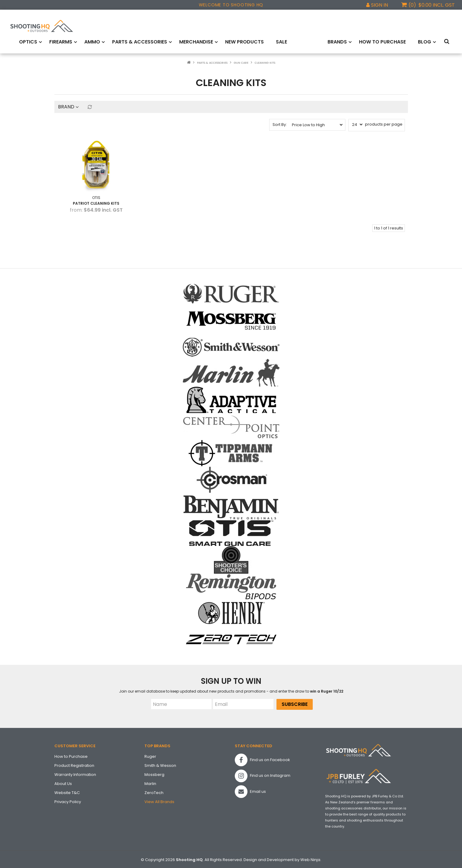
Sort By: (280, 124)
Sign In (380, 5)
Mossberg (154, 773)
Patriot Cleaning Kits (95, 202)
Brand (68, 106)
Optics (28, 42)
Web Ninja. (311, 859)
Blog (425, 42)
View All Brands (159, 801)
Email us (250, 791)
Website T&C (67, 791)
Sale (281, 42)
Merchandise (196, 42)
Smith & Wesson (160, 764)
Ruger (150, 755)
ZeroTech (154, 791)
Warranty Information (75, 773)
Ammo (92, 42)
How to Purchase (382, 42)
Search (448, 42)
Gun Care (241, 62)
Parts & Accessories (140, 42)
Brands (337, 42)
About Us (63, 782)
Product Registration (74, 764)
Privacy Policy (68, 801)
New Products (244, 42)
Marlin (150, 782)
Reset (89, 106)
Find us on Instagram (263, 775)
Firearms (61, 42)
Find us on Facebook (262, 759)
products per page (384, 124)
